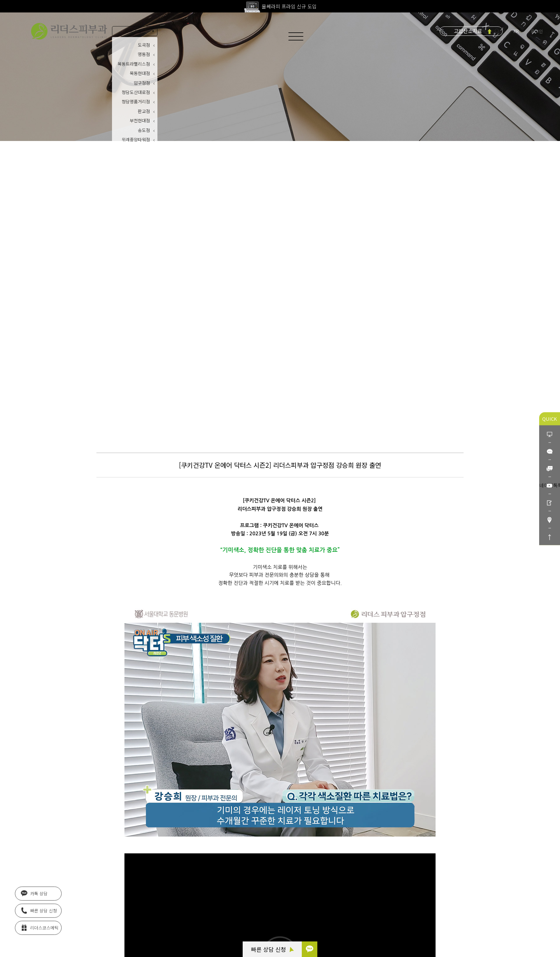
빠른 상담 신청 (272, 949)
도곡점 (144, 45)
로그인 (537, 31)
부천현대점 (140, 120)
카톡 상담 (34, 894)
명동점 (144, 54)
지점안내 (133, 31)
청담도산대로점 (136, 92)
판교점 (144, 111)
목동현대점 (140, 73)
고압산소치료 (468, 31)
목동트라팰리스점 (134, 64)
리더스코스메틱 (40, 929)
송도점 (144, 130)
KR (517, 31)
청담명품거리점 (136, 101)
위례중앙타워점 (136, 139)
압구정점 (142, 83)
